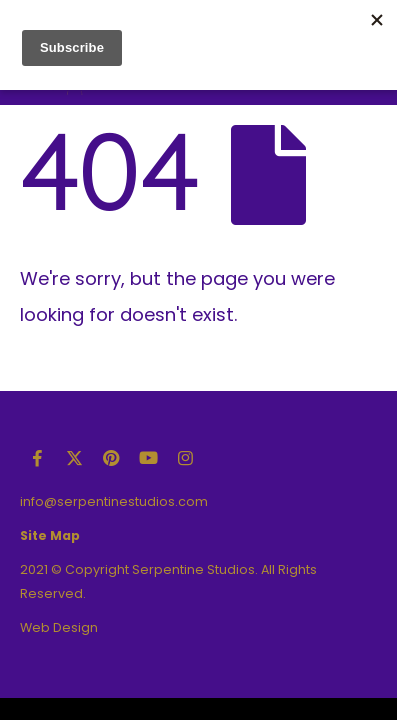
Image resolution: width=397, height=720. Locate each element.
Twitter (74, 458)
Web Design (59, 627)
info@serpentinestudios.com (114, 501)
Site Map (50, 535)
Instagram (185, 458)
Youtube (148, 458)
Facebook (37, 458)
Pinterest (111, 458)
